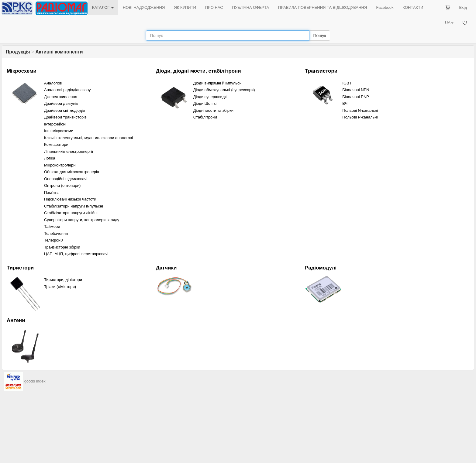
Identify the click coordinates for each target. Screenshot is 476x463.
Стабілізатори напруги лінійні (71, 213)
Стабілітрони (205, 117)
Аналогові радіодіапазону (67, 90)
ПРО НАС (214, 7)
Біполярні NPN (356, 90)
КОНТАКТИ (413, 7)
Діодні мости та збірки (213, 110)
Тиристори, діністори (63, 280)
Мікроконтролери (60, 165)
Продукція (18, 52)
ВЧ (345, 103)
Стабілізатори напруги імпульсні (74, 206)
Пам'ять (51, 192)
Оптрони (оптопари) (62, 185)
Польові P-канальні (360, 117)
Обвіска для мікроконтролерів (72, 172)
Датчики (166, 268)
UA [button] (449, 23)
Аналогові (53, 83)
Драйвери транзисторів (65, 117)
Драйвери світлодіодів (64, 110)
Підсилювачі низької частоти (70, 199)
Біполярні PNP (356, 97)
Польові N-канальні (360, 110)
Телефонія (54, 240)
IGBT (347, 83)
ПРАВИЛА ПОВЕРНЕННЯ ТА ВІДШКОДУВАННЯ (323, 7)
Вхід (463, 7)
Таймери (52, 226)
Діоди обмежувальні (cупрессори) (224, 90)
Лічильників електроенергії (69, 151)
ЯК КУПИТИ (185, 7)
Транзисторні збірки (62, 247)
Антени (16, 320)
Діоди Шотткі (205, 103)
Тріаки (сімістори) (60, 287)
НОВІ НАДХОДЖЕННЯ (144, 7)
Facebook (385, 7)
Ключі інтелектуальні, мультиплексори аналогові (88, 138)
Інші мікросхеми (59, 131)
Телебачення (56, 233)
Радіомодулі (321, 268)
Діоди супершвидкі (210, 97)
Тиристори (20, 268)
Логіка (50, 158)
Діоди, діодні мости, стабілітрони (198, 71)
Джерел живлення (61, 97)
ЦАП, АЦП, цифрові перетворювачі (76, 254)
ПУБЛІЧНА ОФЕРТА (251, 7)
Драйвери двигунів (61, 103)
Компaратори (56, 144)
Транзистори (321, 71)
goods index (35, 381)
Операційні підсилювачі (66, 179)
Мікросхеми (22, 71)
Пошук (319, 36)
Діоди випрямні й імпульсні (218, 83)
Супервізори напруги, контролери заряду (82, 220)
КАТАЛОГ (103, 7)
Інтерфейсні (55, 124)
